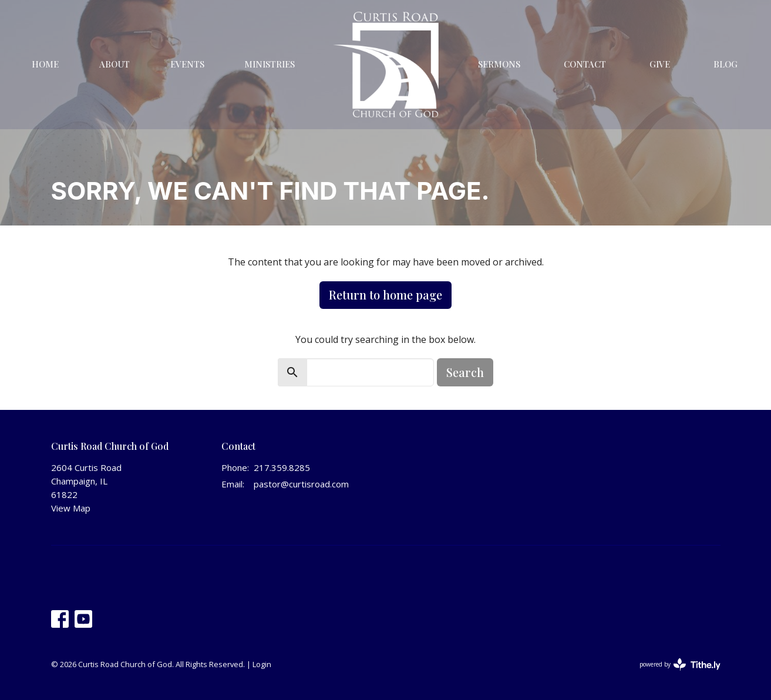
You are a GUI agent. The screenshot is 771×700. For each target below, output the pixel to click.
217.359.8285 (282, 467)
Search (465, 372)
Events (187, 64)
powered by (680, 664)
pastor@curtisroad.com (301, 484)
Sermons (499, 64)
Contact (585, 64)
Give (660, 64)
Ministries (270, 64)
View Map (71, 508)
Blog (725, 64)
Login (262, 664)
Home (45, 64)
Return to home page (386, 295)
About (115, 64)
